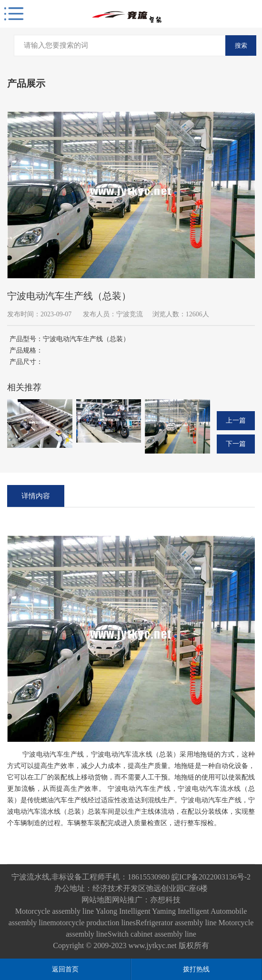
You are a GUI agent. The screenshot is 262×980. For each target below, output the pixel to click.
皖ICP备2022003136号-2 (211, 877)
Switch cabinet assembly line (152, 934)
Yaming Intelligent (181, 911)
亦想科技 (165, 900)
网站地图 (97, 900)
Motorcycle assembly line (55, 911)
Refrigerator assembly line (176, 923)
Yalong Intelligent (123, 911)
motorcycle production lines (93, 923)
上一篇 (236, 420)
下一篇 (236, 444)
